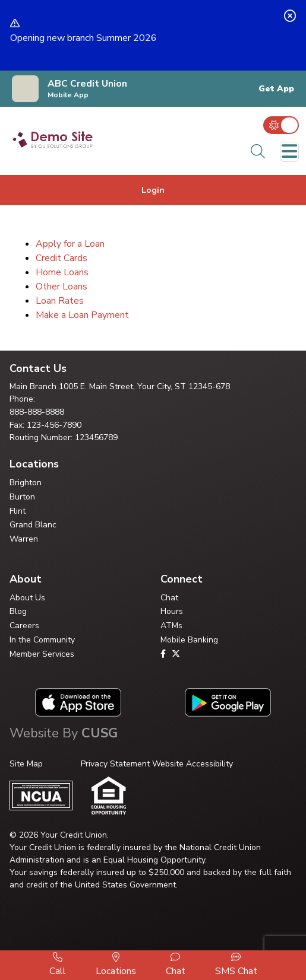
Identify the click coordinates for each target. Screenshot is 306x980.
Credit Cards (61, 258)
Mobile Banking (189, 640)
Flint (18, 511)
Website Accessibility (193, 764)
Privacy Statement (115, 764)
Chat (169, 598)
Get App (276, 89)
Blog (18, 611)
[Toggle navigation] (289, 152)
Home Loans (62, 272)
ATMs (171, 626)
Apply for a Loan (70, 244)
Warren (24, 539)
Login (153, 190)
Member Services (42, 654)
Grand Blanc (33, 525)
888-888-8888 (37, 412)
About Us (27, 598)
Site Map (26, 764)
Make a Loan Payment (82, 315)
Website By (64, 733)
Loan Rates (60, 301)
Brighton (26, 483)
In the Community (42, 640)
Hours (172, 611)
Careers (24, 626)
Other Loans (61, 287)
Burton (22, 497)
